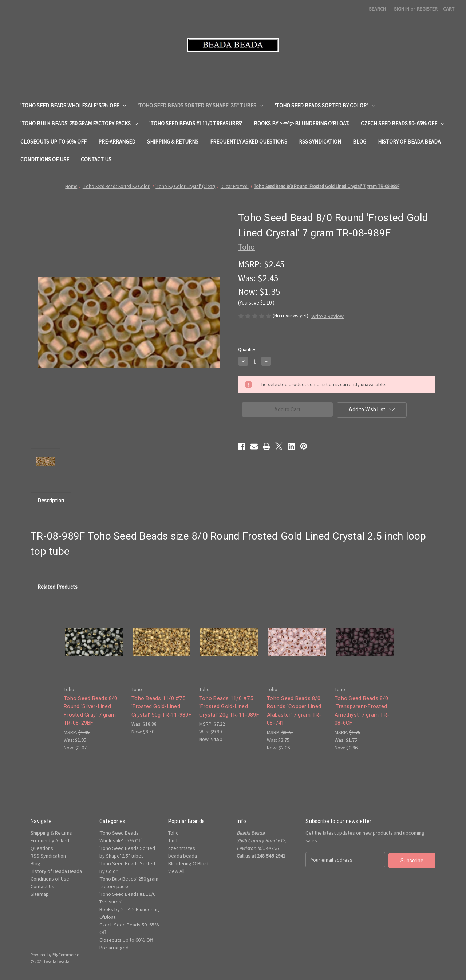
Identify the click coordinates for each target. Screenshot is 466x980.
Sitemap (40, 894)
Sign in (402, 9)
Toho (173, 833)
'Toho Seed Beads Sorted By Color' (325, 105)
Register (427, 9)
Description (51, 500)
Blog (360, 142)
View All (176, 871)
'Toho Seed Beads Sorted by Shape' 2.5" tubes (200, 105)
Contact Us (96, 159)
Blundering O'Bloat (188, 863)
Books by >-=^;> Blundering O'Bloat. (301, 123)
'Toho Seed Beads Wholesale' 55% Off (73, 105)
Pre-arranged (117, 142)
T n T (173, 840)
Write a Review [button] (327, 316)
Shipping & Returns (173, 142)
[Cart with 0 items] (449, 9)
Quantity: (247, 350)
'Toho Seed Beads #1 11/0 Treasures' (196, 123)
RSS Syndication (320, 142)
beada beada (183, 856)
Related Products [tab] (58, 587)
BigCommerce (66, 955)
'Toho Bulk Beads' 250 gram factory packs (79, 123)
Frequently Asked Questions (249, 142)
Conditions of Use (45, 159)
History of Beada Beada (409, 142)
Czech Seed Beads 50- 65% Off (402, 123)
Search (377, 9)
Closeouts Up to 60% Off (54, 142)
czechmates (182, 848)
